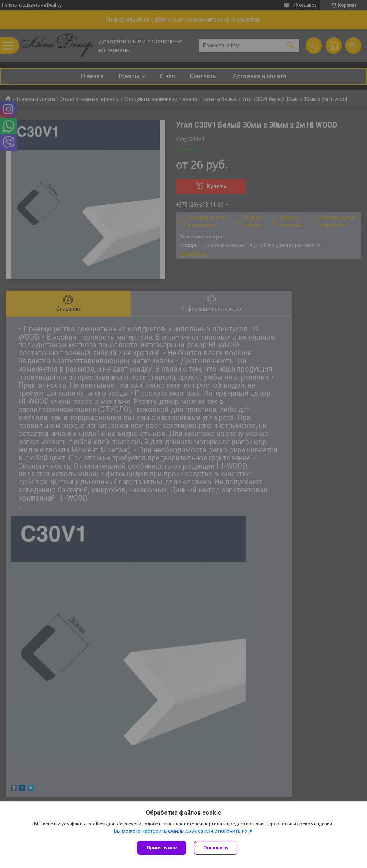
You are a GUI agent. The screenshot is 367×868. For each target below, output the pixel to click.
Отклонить (216, 848)
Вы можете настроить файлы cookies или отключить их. (181, 831)
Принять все (162, 848)
